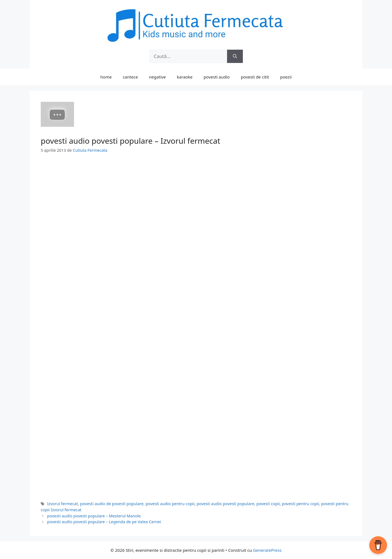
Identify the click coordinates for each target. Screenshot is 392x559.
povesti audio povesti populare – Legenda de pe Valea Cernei (104, 522)
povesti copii (268, 504)
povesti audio (217, 77)
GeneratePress (267, 550)
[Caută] (235, 56)
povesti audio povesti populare (225, 504)
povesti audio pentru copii (170, 504)
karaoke (185, 77)
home (106, 77)
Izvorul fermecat (63, 504)
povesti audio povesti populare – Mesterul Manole (94, 516)
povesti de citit (255, 77)
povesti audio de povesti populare (112, 504)
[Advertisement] (196, 202)
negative (157, 77)
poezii (286, 77)
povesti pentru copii (301, 504)
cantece (130, 77)
